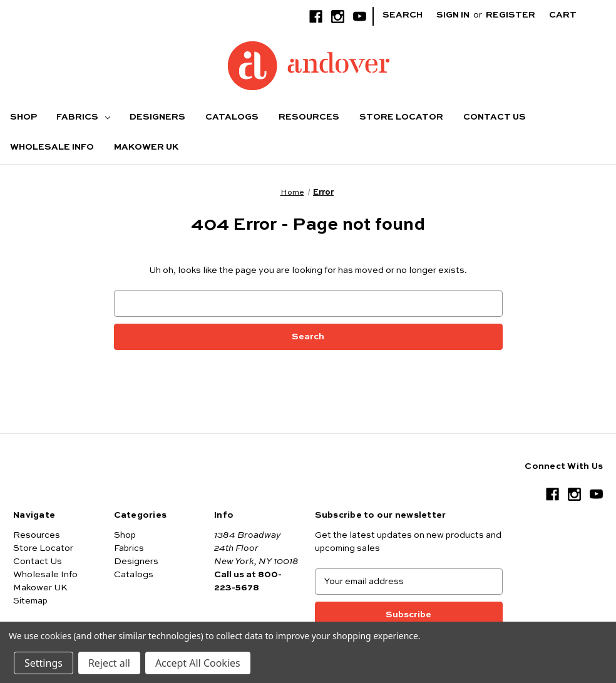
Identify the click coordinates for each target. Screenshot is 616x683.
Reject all (109, 663)
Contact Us (495, 117)
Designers (157, 117)
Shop (23, 117)
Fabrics (83, 117)
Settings (44, 663)
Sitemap (30, 601)
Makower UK (146, 147)
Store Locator (401, 117)
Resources (309, 117)
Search (403, 15)
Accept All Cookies (198, 663)
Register (511, 15)
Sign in (453, 15)
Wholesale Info (52, 147)
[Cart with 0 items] (572, 15)
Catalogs (232, 117)
